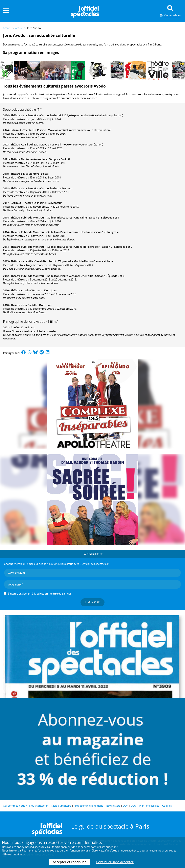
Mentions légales (149, 806)
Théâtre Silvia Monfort (25, 174)
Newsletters (113, 806)
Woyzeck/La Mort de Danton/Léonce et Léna (86, 261)
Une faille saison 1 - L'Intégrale (100, 232)
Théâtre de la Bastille (24, 305)
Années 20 (17, 327)
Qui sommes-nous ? (15, 806)
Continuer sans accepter (115, 862)
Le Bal (45, 174)
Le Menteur (66, 188)
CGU (133, 806)
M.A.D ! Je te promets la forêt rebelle (81, 115)
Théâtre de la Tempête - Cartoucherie (34, 115)
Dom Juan (50, 290)
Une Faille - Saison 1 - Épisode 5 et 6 (102, 276)
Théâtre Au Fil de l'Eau (25, 144)
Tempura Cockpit (60, 159)
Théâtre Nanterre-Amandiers (29, 159)
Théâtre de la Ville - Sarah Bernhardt (33, 261)
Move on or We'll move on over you (70, 130)
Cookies (167, 806)
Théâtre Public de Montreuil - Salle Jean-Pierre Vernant (45, 232)
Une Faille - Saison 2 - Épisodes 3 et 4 (97, 218)
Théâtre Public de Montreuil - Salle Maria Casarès (41, 218)
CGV (125, 806)
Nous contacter (39, 806)
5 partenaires (29, 850)
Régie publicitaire (61, 806)
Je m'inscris (93, 602)
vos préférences (94, 850)
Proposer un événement (88, 806)
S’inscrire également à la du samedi (39, 594)
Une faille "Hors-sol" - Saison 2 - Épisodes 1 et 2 (103, 247)
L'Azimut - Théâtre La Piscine (28, 130)
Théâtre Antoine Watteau (26, 290)
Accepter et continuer (69, 862)
